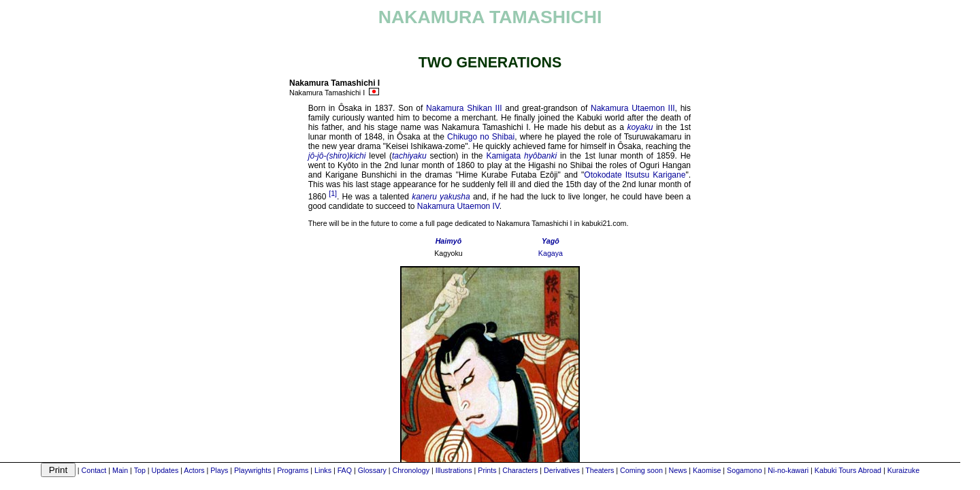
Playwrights (252, 470)
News (678, 470)
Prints (487, 470)
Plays (219, 470)
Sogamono (745, 470)
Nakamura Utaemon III (633, 108)
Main (120, 470)
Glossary (372, 470)
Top (140, 470)
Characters (520, 470)
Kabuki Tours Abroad (848, 470)
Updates (165, 470)
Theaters (600, 470)
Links (323, 470)
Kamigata (503, 156)
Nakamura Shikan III (464, 108)
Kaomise (707, 470)
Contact (94, 470)
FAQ (345, 470)
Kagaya (551, 253)
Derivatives (562, 470)
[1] (333, 193)
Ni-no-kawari (788, 470)
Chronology (411, 470)
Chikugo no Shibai (481, 137)
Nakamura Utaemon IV (458, 206)
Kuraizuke (903, 470)
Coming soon (641, 470)
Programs (293, 470)
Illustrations (454, 470)
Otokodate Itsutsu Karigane (635, 175)
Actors (194, 470)
